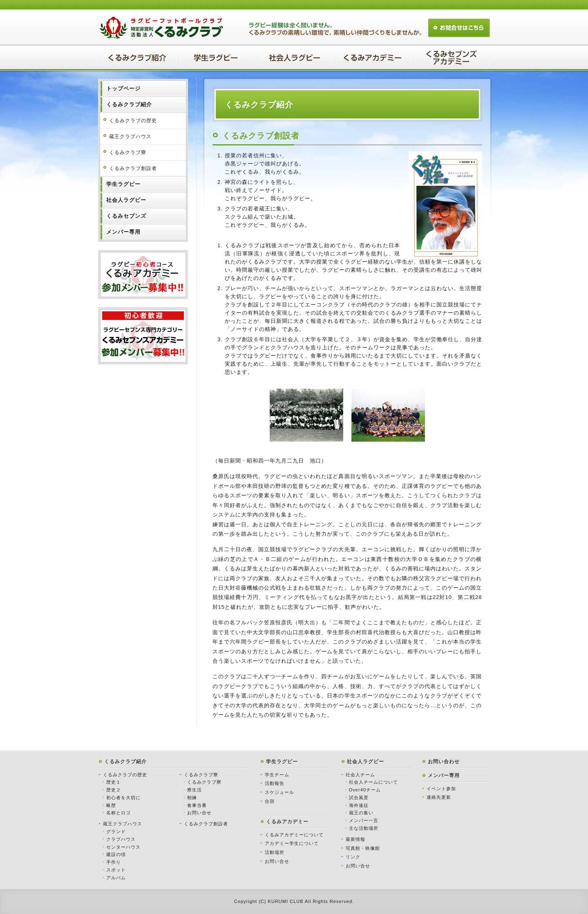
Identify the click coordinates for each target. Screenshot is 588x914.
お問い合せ (199, 813)
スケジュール (279, 792)
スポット (116, 870)
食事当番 (197, 805)
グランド (116, 831)
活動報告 (275, 783)
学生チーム (277, 775)
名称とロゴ (118, 813)
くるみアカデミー (287, 822)
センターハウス (123, 847)
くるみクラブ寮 (128, 152)
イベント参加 (441, 789)
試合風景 (359, 798)
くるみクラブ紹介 (125, 762)
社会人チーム (360, 775)
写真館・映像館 (363, 848)
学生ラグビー (282, 762)
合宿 (270, 801)
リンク (353, 857)
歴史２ (114, 790)
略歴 (111, 805)
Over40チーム (365, 790)
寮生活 (195, 790)
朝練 (192, 798)
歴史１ (114, 782)
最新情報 (355, 839)
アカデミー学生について (292, 843)
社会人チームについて (373, 782)
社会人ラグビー (366, 762)
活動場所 (275, 852)
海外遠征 (359, 805)
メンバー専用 (444, 775)
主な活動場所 (364, 828)
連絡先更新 (439, 797)
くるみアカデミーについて (294, 835)
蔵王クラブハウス (130, 136)
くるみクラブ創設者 (133, 168)
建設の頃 (116, 854)
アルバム (116, 878)
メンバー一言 (364, 820)
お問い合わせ (444, 762)
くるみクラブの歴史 (133, 121)
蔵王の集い (361, 813)
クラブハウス (121, 839)
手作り (114, 862)
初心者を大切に (123, 798)
